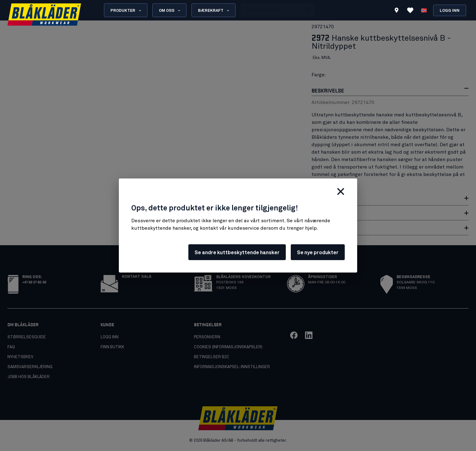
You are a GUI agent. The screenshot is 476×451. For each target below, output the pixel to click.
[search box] (271, 10)
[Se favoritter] (410, 10)
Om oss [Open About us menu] (170, 11)
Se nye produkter (318, 253)
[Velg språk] (424, 10)
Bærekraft (214, 11)
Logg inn (450, 11)
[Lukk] (341, 192)
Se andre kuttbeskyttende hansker (237, 253)
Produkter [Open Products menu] (126, 11)
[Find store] (397, 11)
